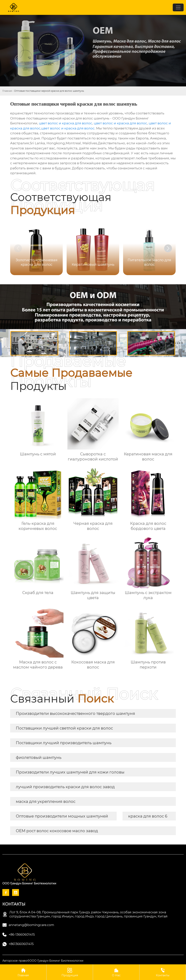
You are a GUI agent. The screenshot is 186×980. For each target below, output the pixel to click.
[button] (168, 248)
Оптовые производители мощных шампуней (62, 816)
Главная (7, 91)
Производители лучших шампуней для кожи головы (70, 772)
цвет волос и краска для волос (66, 123)
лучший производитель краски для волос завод (65, 787)
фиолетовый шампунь (39, 757)
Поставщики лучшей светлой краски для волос (64, 728)
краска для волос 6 (148, 816)
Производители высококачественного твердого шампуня (75, 713)
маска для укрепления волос (46, 801)
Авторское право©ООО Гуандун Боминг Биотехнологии (43, 961)
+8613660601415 (21, 944)
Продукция (70, 972)
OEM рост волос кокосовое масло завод (57, 831)
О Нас (116, 972)
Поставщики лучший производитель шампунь (64, 743)
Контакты (163, 972)
